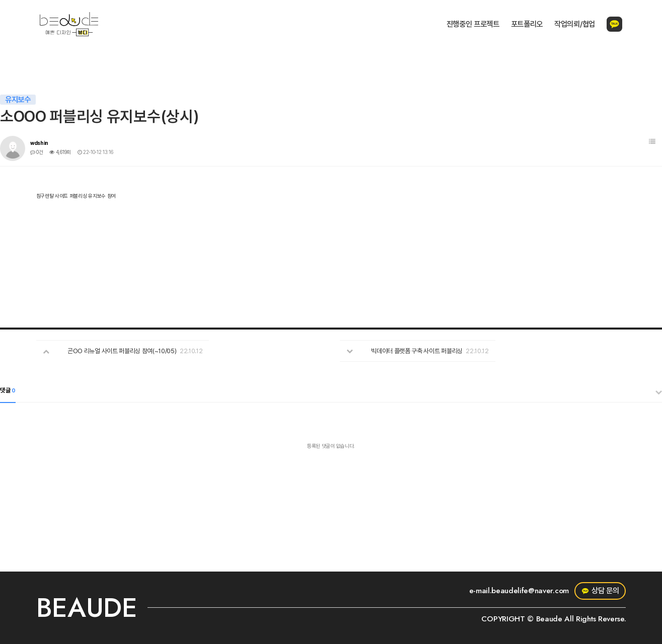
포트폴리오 (527, 24)
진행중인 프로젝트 (473, 24)
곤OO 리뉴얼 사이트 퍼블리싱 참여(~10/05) (122, 351)
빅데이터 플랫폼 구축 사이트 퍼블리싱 (417, 351)
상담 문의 (600, 591)
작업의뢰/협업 (575, 24)
